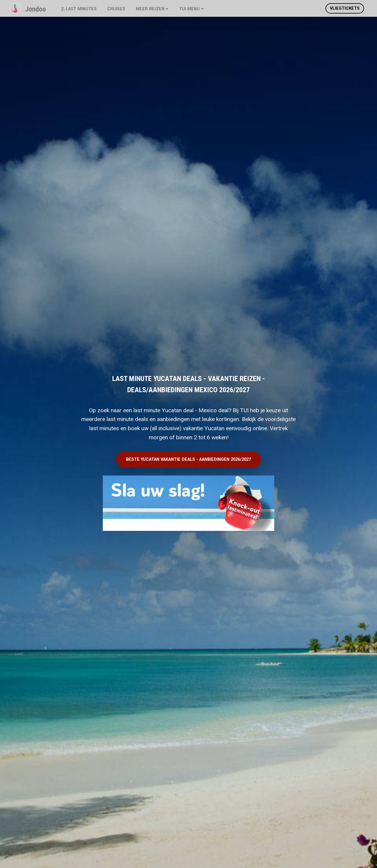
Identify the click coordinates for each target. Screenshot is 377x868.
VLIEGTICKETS (345, 8)
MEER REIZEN (150, 9)
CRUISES (116, 9)
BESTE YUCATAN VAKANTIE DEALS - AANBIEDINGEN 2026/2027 (188, 459)
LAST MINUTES (79, 9)
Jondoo (35, 9)
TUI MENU (189, 9)
